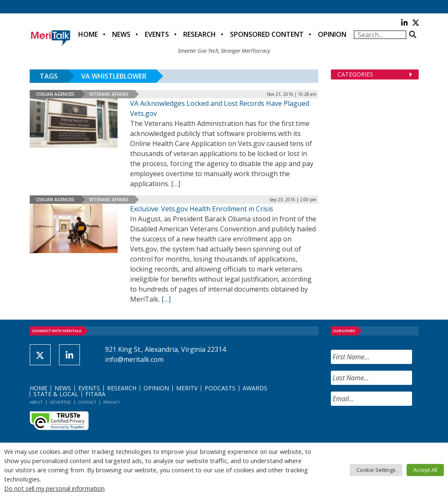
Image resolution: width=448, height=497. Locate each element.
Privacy (111, 402)
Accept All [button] (425, 470)
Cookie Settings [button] (376, 470)
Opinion (332, 34)
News (121, 34)
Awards (255, 388)
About (36, 402)
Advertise (60, 402)
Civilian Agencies (55, 94)
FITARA (95, 394)
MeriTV (187, 388)
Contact (87, 402)
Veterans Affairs (109, 94)
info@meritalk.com (134, 359)
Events (157, 34)
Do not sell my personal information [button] (54, 488)
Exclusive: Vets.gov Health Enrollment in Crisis (202, 209)
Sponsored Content (267, 34)
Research (200, 34)
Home (88, 34)
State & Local (56, 394)
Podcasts (220, 388)
